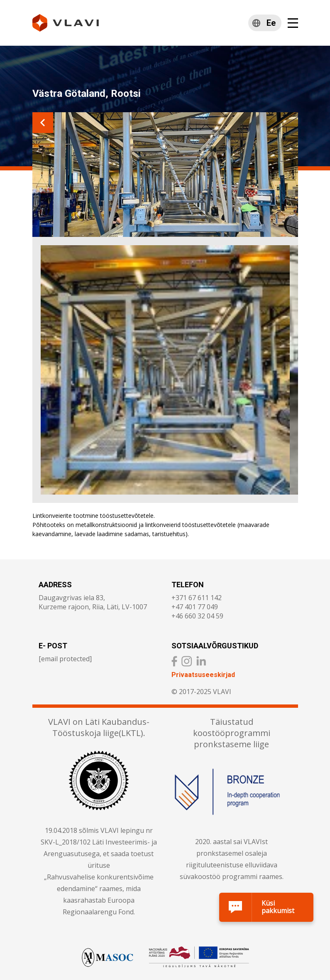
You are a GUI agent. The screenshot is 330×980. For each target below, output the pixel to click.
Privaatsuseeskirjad (203, 675)
